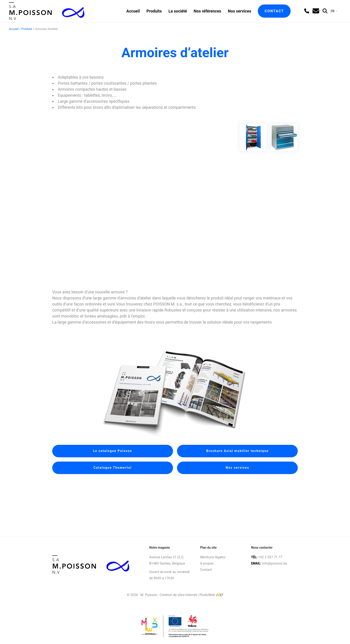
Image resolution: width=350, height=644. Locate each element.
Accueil (133, 11)
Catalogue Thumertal (112, 468)
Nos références (207, 11)
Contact (274, 11)
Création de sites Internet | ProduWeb (191, 595)
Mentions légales (213, 557)
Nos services (240, 11)
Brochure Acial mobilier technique (237, 451)
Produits (154, 11)
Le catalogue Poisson (113, 451)
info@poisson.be (275, 563)
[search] (325, 11)
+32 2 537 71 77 (270, 557)
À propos (207, 563)
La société (178, 11)
